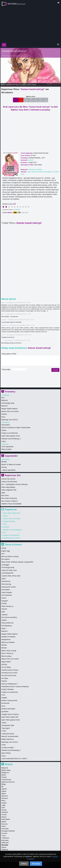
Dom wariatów (7, 595)
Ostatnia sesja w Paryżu (10, 670)
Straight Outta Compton (10, 714)
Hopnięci (6, 527)
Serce (3, 706)
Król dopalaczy (7, 626)
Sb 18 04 (16, 100)
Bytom (4, 775)
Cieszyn (4, 777)
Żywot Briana (6, 753)
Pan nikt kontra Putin (9, 675)
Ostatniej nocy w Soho (9, 673)
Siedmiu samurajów (8, 709)
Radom (4, 817)
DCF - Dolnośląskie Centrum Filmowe (14, 484)
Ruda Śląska (6, 819)
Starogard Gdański (8, 831)
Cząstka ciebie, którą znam (11, 576)
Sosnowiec (5, 829)
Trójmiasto (5, 838)
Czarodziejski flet (7, 573)
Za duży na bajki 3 (8, 747)
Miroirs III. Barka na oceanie (11, 464)
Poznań (4, 815)
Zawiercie (5, 850)
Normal (4, 467)
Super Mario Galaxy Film (11, 513)
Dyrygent (5, 601)
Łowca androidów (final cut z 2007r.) (14, 758)
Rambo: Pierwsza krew (9, 700)
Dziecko (4, 603)
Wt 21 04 (31, 100)
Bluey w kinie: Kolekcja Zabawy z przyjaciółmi (17, 562)
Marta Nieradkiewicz (46, 172)
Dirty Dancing (6, 584)
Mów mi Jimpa (6, 449)
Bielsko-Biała (6, 770)
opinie (34, 85)
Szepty (4, 722)
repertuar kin (10, 85)
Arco (3, 397)
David (3, 579)
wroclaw (17, 4)
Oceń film (17, 210)
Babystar (5, 400)
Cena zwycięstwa (7, 446)
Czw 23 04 (41, 100)
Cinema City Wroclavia (9, 482)
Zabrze (4, 847)
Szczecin (4, 833)
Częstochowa (6, 779)
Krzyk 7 (4, 628)
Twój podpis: (6, 369)
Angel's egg (5, 551)
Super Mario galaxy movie (11, 436)
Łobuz (4, 441)
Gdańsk (4, 789)
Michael (4, 462)
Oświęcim (5, 812)
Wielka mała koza (7, 739)
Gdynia (4, 791)
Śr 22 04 (36, 100)
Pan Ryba (5, 678)
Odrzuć (24, 864)
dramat (30, 160)
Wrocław (5, 845)
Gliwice (4, 794)
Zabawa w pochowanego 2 (11, 439)
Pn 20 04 (26, 100)
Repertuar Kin (13, 475)
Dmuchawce (6, 425)
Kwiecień (4, 406)
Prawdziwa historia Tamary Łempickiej (15, 686)
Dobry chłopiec (7, 592)
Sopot (4, 826)
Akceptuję (36, 864)
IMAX (3, 493)
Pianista (4, 414)
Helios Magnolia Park (9, 490)
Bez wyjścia (5, 559)
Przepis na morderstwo (10, 433)
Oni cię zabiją (6, 667)
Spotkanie (5, 711)
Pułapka (4, 698)
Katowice (5, 798)
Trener (4, 731)
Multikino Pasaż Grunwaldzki (11, 504)
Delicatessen (6, 581)
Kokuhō (4, 620)
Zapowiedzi (11, 456)
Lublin (3, 805)
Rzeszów (4, 824)
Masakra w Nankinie (8, 637)
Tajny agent (6, 728)
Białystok (5, 768)
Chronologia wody (8, 403)
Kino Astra (5, 495)
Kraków (4, 803)
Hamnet (4, 609)
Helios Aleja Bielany (8, 487)
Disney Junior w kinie (8, 587)
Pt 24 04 (46, 100)
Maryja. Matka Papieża (9, 409)
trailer (29, 85)
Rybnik (4, 822)
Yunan (3, 745)
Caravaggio (5, 565)
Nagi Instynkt (6, 662)
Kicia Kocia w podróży (9, 617)
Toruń (4, 836)
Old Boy (4, 664)
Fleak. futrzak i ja (7, 606)
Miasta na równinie (8, 642)
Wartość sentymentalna (10, 736)
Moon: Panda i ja (7, 653)
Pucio (3, 417)
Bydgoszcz (5, 772)
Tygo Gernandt (32, 172)
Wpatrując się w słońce (10, 420)
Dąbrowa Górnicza (8, 782)
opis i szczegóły (21, 85)
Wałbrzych (5, 843)
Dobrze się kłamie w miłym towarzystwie (16, 427)
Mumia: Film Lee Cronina (10, 411)
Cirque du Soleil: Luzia (9, 570)
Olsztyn (4, 810)
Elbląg (3, 784)
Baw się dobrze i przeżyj (10, 556)
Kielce (3, 800)
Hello (3, 612)
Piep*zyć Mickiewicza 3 (9, 684)
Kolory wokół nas (7, 623)
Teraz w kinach (13, 544)
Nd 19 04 (21, 100)
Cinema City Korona (8, 479)
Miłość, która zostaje (9, 651)
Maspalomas (6, 639)
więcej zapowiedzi (9, 470)
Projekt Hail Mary (9, 521)
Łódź (3, 807)
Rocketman (5, 703)
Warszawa (5, 840)
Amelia (4, 548)
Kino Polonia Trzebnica (9, 501)
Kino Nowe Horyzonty (9, 498)
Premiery (10, 392)
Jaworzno (5, 796)
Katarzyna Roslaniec (14, 56)
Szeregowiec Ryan (8, 725)
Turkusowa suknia (8, 734)
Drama (4, 430)
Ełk (2, 787)
